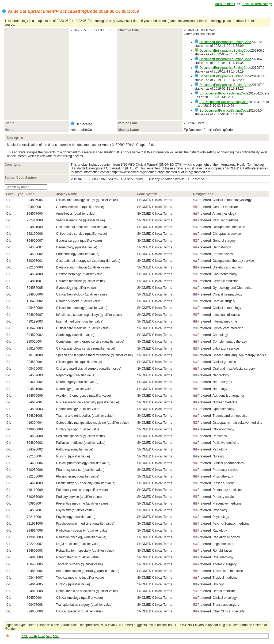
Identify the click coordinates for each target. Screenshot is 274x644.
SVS (56, 636)
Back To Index (225, 4)
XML (25, 636)
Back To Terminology (257, 4)
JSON (33, 636)
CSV (42, 636)
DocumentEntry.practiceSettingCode (225, 42)
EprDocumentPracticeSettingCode (224, 93)
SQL (49, 636)
